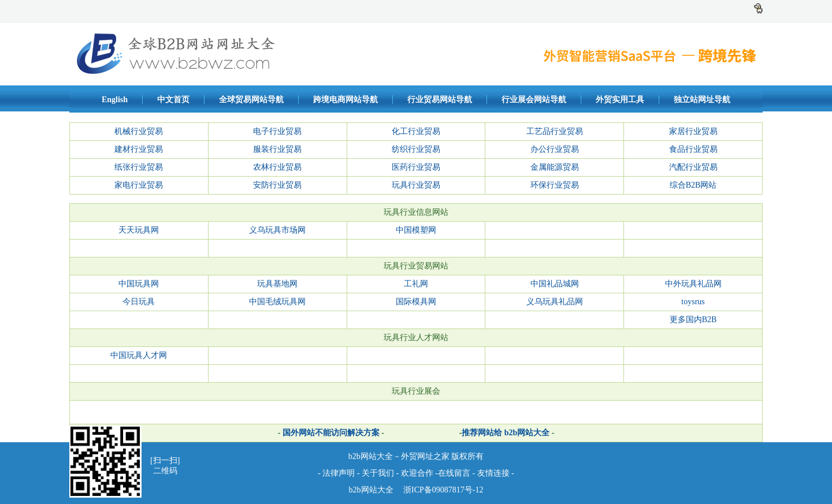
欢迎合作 (417, 473)
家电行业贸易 (139, 185)
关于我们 (378, 473)
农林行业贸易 (277, 167)
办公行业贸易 (555, 149)
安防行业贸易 (277, 185)
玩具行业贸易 (416, 185)
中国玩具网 (139, 284)
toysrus (693, 302)
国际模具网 (416, 302)
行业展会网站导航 (534, 100)
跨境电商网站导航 (346, 100)
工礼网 (416, 284)
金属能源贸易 (555, 167)
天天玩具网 (139, 230)
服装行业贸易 (277, 149)
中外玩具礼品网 (693, 284)
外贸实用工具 (620, 100)
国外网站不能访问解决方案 (330, 433)
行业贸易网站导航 (440, 100)
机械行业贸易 (139, 131)
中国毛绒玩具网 (277, 302)
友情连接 (495, 473)
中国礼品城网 (555, 284)
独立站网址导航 (702, 100)
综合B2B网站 (693, 185)
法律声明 (339, 473)
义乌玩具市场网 (277, 230)
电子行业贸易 (277, 131)
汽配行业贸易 (693, 167)
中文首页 (173, 100)
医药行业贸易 (416, 167)
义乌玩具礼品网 (555, 302)
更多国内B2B (693, 320)
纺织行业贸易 (416, 149)
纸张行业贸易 (139, 167)
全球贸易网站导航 (251, 100)
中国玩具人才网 (139, 355)
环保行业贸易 (555, 185)
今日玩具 (139, 302)
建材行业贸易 (139, 149)
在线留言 (454, 473)
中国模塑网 (416, 230)
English (115, 100)
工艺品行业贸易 (555, 131)
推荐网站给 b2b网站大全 (506, 433)
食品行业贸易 (693, 149)
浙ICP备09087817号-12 (443, 490)
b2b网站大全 (371, 490)
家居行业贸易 (693, 131)
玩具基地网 (277, 284)
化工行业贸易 (416, 131)
